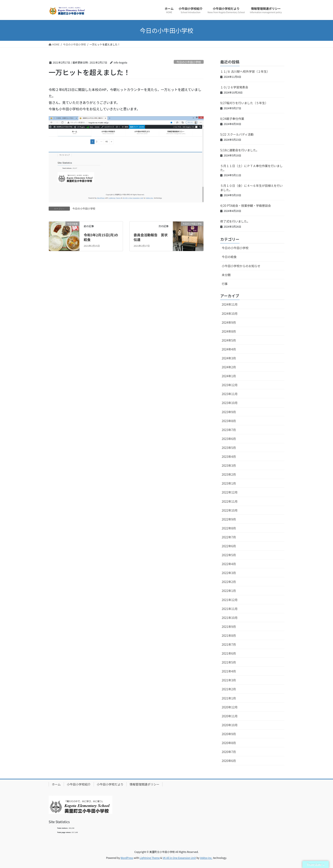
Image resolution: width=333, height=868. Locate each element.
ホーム (56, 784)
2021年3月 (229, 680)
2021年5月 (229, 662)
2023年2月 (229, 474)
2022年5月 (229, 555)
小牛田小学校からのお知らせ (241, 266)
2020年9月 (229, 734)
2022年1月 (229, 591)
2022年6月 (229, 546)
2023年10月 (230, 403)
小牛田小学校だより (110, 784)
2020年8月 (229, 743)
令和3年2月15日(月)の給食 (101, 237)
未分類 (226, 275)
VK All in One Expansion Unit (179, 858)
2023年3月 (229, 465)
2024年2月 (229, 367)
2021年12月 (230, 600)
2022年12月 (230, 492)
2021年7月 (229, 644)
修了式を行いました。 (235, 221)
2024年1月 (229, 376)
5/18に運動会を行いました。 (240, 150)
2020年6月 (229, 761)
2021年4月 (229, 671)
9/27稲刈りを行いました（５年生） (244, 103)
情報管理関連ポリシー (144, 784)
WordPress (127, 858)
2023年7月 (229, 430)
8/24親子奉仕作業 (232, 119)
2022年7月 (229, 537)
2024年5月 (229, 340)
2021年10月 (230, 618)
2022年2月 (229, 582)
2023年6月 (229, 439)
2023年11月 (230, 394)
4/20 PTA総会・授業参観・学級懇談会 (246, 206)
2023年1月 (229, 483)
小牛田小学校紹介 (79, 784)
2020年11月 (230, 716)
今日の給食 (229, 257)
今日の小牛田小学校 (189, 62)
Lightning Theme (150, 858)
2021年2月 (229, 689)
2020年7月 (229, 752)
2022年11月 (230, 501)
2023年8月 (229, 421)
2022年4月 (229, 564)
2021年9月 (229, 627)
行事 (225, 284)
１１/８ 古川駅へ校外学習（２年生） (245, 71)
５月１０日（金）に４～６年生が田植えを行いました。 (251, 188)
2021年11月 (230, 609)
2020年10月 (230, 725)
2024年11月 (230, 304)
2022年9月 (229, 519)
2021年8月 (229, 635)
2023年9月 (229, 412)
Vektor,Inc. (206, 858)
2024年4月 (229, 349)
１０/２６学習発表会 (234, 87)
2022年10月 (230, 510)
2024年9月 (229, 322)
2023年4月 (229, 457)
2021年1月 (229, 698)
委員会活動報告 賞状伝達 (151, 237)
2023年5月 (229, 448)
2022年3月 (229, 573)
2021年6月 (229, 653)
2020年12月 (230, 707)
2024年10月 (230, 313)
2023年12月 (230, 385)
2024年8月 (229, 331)
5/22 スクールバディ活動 (237, 134)
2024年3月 (229, 358)
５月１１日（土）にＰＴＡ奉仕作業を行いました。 (251, 168)
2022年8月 (229, 528)
